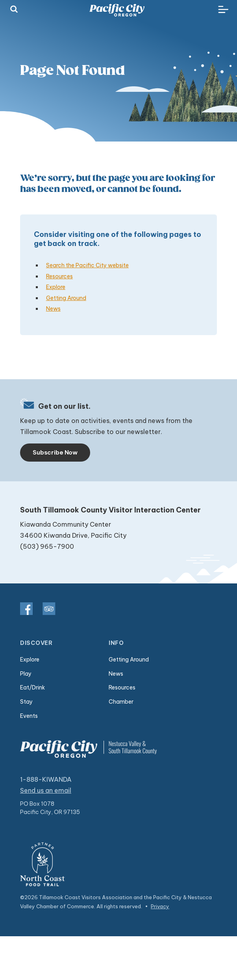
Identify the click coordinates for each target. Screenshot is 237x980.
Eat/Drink (32, 687)
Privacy (160, 906)
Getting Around (66, 298)
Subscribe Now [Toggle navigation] (55, 452)
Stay (26, 702)
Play (26, 674)
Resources (59, 276)
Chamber (121, 702)
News (53, 309)
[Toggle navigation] (223, 10)
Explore (56, 287)
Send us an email (46, 790)
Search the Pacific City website (87, 265)
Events (29, 716)
